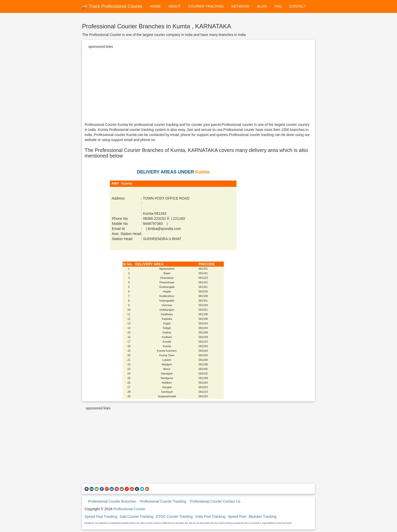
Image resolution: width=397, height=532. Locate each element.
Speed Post (237, 517)
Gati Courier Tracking (136, 517)
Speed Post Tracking (101, 517)
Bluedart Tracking (262, 517)
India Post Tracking (210, 517)
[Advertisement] (198, 87)
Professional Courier (129, 509)
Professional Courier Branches (112, 501)
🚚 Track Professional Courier (112, 6)
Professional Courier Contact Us (215, 501)
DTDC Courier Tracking (174, 517)
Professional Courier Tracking (163, 501)
